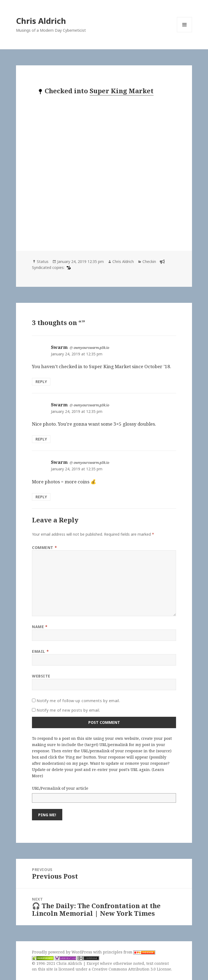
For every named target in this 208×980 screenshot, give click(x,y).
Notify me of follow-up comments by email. (78, 701)
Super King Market (122, 91)
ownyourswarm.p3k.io (91, 348)
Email (40, 651)
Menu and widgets (185, 32)
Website (41, 676)
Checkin (149, 261)
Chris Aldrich (41, 21)
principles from (129, 952)
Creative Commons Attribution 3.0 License (131, 969)
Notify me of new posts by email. (68, 710)
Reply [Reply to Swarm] (41, 382)
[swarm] (68, 267)
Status (43, 261)
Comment (44, 547)
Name (40, 627)
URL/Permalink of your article (60, 788)
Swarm (59, 347)
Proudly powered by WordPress (63, 952)
